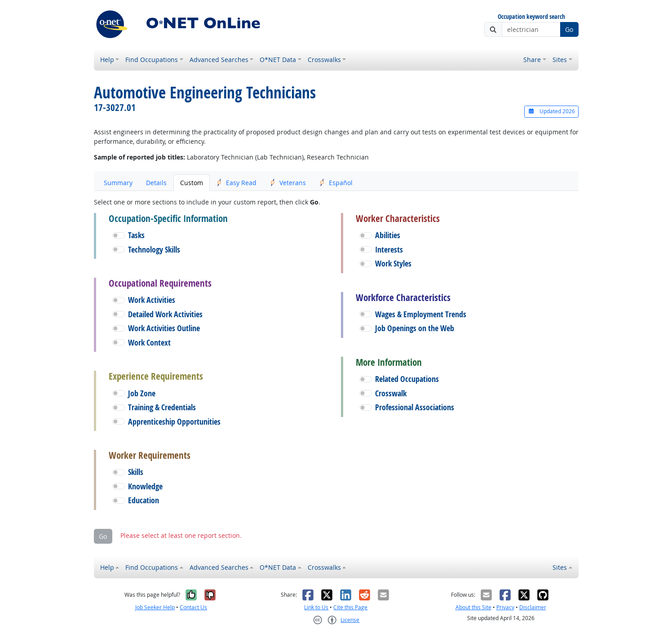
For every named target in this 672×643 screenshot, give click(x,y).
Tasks (136, 235)
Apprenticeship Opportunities (174, 422)
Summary (118, 183)
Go (569, 29)
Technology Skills (154, 250)
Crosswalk (391, 393)
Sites (560, 60)
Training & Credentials (162, 407)
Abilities (388, 235)
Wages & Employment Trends (421, 314)
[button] (119, 235)
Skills (136, 472)
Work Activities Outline (164, 328)
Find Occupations (152, 60)
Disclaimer (533, 607)
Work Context (149, 343)
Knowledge (145, 486)
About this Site (473, 607)
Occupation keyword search (531, 17)
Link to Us (316, 607)
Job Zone (142, 393)
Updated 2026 (551, 111)
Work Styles (393, 264)
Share (532, 60)
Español (336, 183)
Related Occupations (407, 379)
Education (144, 500)
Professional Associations (415, 407)
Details (156, 183)
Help (107, 60)
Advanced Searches (219, 60)
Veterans (288, 183)
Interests (389, 250)
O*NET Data (278, 60)
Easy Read (237, 183)
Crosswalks (324, 60)
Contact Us (193, 607)
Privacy (505, 607)
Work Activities (152, 300)
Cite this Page (350, 607)
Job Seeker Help (155, 607)
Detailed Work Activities (165, 314)
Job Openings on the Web (415, 328)
